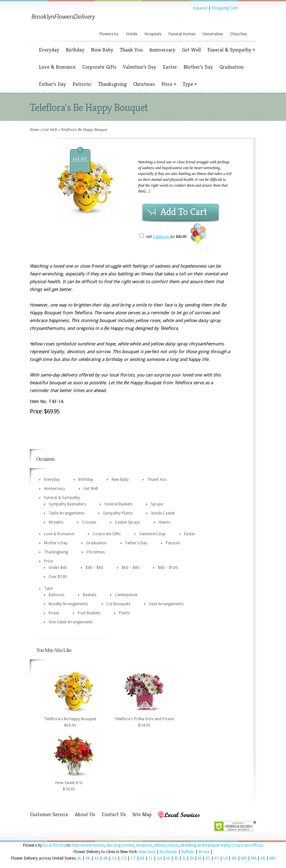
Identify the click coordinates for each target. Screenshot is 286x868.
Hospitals (153, 34)
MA (254, 858)
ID (176, 858)
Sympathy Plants (118, 513)
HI (168, 858)
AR (105, 858)
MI (263, 858)
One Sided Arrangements (71, 622)
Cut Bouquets (118, 604)
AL (79, 858)
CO (124, 858)
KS (208, 858)
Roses (54, 613)
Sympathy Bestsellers (67, 504)
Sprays (157, 504)
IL (184, 858)
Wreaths (56, 522)
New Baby (102, 50)
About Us (85, 814)
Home (34, 130)
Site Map (142, 814)
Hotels (132, 34)
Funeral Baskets (118, 504)
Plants (124, 613)
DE (142, 858)
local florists (54, 845)
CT (133, 858)
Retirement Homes (88, 845)
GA (159, 858)
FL (151, 858)
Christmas (144, 84)
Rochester (168, 852)
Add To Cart (184, 212)
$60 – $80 (131, 568)
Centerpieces (126, 595)
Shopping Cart (225, 8)
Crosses (89, 522)
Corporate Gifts (99, 67)
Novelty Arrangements (68, 604)
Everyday (49, 50)
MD (244, 858)
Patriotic (82, 84)
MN (272, 858)
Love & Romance (57, 67)
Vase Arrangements (166, 604)
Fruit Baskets (89, 613)
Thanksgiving (112, 84)
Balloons (56, 595)
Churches (238, 34)
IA (200, 858)
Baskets (90, 595)
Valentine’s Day (140, 67)
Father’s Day (52, 84)
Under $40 (58, 568)
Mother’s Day (198, 67)
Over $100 (58, 577)
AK (88, 858)
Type (190, 84)
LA (225, 858)
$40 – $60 (94, 568)
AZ (97, 858)
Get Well (191, 50)
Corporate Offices (247, 845)
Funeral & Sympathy (231, 50)
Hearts (164, 522)
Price (169, 84)
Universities (213, 34)
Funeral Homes (182, 34)
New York (147, 852)
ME (234, 858)
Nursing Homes (121, 845)
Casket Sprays (127, 522)
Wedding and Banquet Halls (205, 845)
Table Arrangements (66, 513)
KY (217, 858)
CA (114, 858)
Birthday (75, 50)
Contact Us (114, 814)
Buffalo (188, 852)
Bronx (204, 852)
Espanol (200, 8)
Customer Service (49, 814)
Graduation (231, 67)
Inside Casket (163, 513)
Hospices (144, 845)
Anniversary (162, 50)
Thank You (131, 50)
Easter (170, 67)
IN (192, 858)
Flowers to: (109, 34)
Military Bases (167, 845)
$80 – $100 (168, 568)
